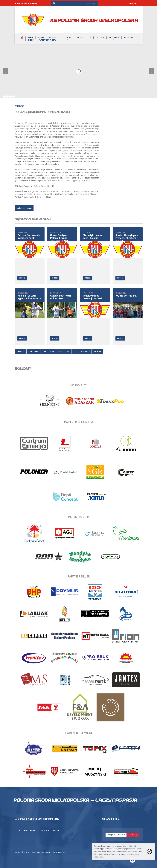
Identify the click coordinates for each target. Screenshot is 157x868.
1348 (44, 351)
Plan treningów (47, 40)
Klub (30, 38)
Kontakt (129, 38)
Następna (85, 351)
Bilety (80, 38)
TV (90, 38)
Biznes (41, 38)
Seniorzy (54, 38)
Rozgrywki (30, 830)
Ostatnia (97, 351)
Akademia (114, 38)
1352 (75, 351)
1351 (68, 351)
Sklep (31, 40)
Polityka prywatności (59, 852)
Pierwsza (21, 351)
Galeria (100, 38)
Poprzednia (33, 351)
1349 (52, 351)
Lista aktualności (24, 208)
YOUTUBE (132, 3)
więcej (22, 278)
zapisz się (133, 835)
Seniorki (68, 38)
